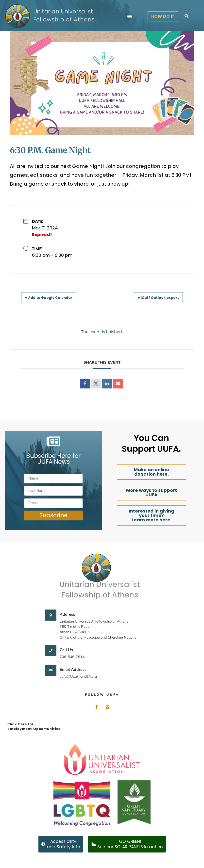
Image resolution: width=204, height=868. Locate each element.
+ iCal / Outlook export (154, 297)
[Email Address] (51, 670)
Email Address (73, 670)
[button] (130, 16)
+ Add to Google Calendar (54, 297)
